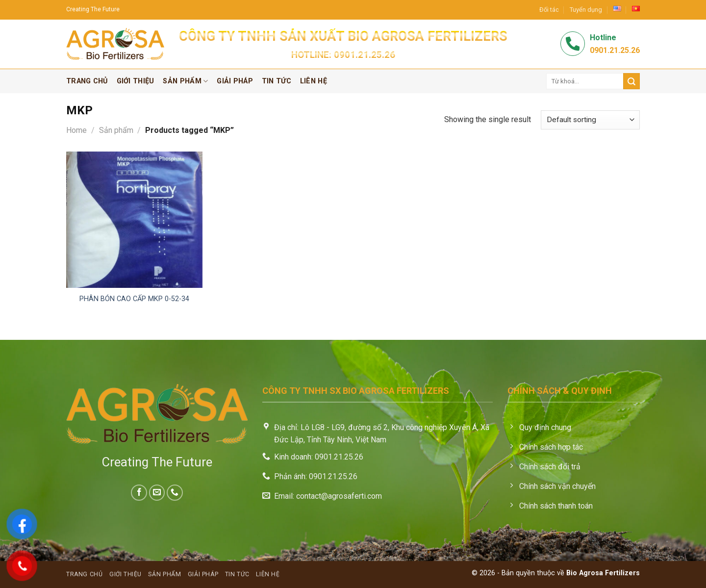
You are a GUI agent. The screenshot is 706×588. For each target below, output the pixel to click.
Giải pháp (235, 81)
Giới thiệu (136, 81)
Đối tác (549, 10)
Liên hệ (314, 81)
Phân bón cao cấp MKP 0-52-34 (134, 299)
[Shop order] (590, 120)
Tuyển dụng (586, 10)
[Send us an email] (157, 493)
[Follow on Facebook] (139, 493)
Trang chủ (87, 81)
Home (76, 130)
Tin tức (277, 81)
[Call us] (175, 493)
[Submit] (631, 81)
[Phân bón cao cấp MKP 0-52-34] (134, 220)
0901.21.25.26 (365, 55)
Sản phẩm (185, 81)
